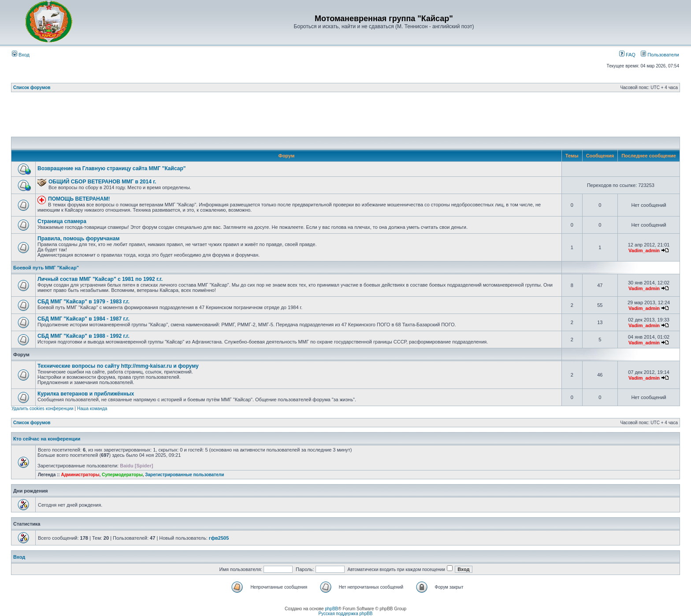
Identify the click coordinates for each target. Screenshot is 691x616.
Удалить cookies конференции (43, 409)
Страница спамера (62, 221)
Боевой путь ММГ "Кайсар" (46, 268)
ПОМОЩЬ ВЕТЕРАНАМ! (79, 199)
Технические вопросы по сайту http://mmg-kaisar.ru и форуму (118, 366)
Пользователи (660, 55)
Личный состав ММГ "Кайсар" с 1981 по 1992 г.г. (100, 279)
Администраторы (80, 475)
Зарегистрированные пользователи (184, 475)
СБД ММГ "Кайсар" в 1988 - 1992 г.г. (84, 336)
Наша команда (92, 409)
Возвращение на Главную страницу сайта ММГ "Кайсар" (111, 168)
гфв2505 (219, 538)
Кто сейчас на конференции (47, 439)
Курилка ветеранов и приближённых (86, 394)
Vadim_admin (644, 250)
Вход (21, 55)
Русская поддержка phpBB (345, 614)
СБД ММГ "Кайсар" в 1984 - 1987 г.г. (84, 319)
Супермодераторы (122, 475)
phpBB (331, 609)
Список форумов (32, 88)
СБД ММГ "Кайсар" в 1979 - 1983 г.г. (84, 302)
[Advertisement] (345, 117)
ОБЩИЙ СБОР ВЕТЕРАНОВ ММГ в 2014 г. (102, 182)
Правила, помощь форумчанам (78, 239)
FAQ (627, 55)
